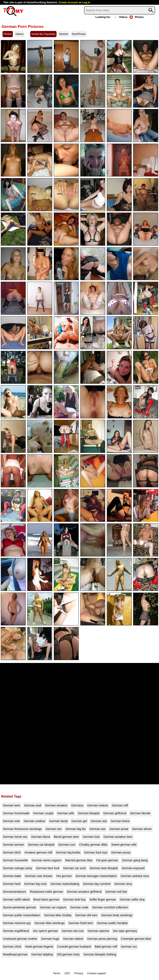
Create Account (68, 2)
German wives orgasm (47, 860)
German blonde (140, 813)
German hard (12, 884)
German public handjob (112, 923)
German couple (43, 813)
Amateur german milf (38, 852)
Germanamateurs (14, 892)
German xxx (129, 947)
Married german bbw (79, 860)
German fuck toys (96, 852)
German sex (54, 829)
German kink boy (74, 900)
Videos (121, 17)
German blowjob (89, 813)
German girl (79, 821)
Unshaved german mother (20, 939)
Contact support (96, 973)
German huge (50, 939)
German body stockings (117, 915)
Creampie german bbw (136, 939)
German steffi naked (16, 900)
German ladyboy (42, 954)
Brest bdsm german (46, 900)
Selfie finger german (103, 900)
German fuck (91, 837)
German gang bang (135, 860)
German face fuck (48, 868)
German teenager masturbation (96, 876)
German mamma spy (17, 923)
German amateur (56, 805)
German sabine (73, 939)
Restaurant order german (46, 892)
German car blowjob (41, 845)
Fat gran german (107, 860)
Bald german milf (106, 947)
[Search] (120, 10)
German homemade (16, 813)
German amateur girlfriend (84, 892)
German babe (12, 876)
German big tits (76, 829)
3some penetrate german (20, 907)
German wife (66, 813)
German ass (98, 829)
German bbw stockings (49, 923)
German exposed (133, 868)
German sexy (123, 884)
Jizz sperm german (45, 931)
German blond (40, 837)
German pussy (121, 852)
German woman (13, 845)
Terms (57, 973)
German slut (99, 821)
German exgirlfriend (16, 931)
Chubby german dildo (93, 845)
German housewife (15, 860)
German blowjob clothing (100, 954)
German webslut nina (135, 876)
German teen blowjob (104, 868)
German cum (67, 845)
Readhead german (15, 954)
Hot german (64, 876)
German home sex (15, 837)
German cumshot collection (110, 907)
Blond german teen (66, 837)
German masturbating (65, 884)
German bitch (12, 852)
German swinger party (18, 868)
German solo (11, 821)
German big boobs (68, 852)
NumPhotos (79, 34)
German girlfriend (115, 813)
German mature (98, 805)
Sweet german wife (124, 845)
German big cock (36, 884)
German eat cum (73, 931)
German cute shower (39, 876)
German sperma (98, 931)
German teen (12, 805)
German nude (79, 907)
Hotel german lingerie (39, 947)
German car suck (75, 868)
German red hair (116, 892)
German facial (58, 821)
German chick (12, 947)
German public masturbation (22, 915)
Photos (137, 17)
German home (120, 821)
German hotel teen (81, 923)
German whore (142, 829)
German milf (120, 805)
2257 (67, 973)
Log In (86, 2)
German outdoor (34, 821)
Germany (77, 805)
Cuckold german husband (74, 947)
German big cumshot (97, 884)
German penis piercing (102, 939)
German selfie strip (132, 900)
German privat (119, 829)
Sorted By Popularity (43, 34)
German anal (33, 805)
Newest (64, 34)
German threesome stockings (22, 829)
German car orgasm (53, 907)
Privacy (79, 973)
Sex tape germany (125, 931)
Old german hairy (68, 954)
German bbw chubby (58, 915)
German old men (86, 915)
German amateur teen (118, 837)
